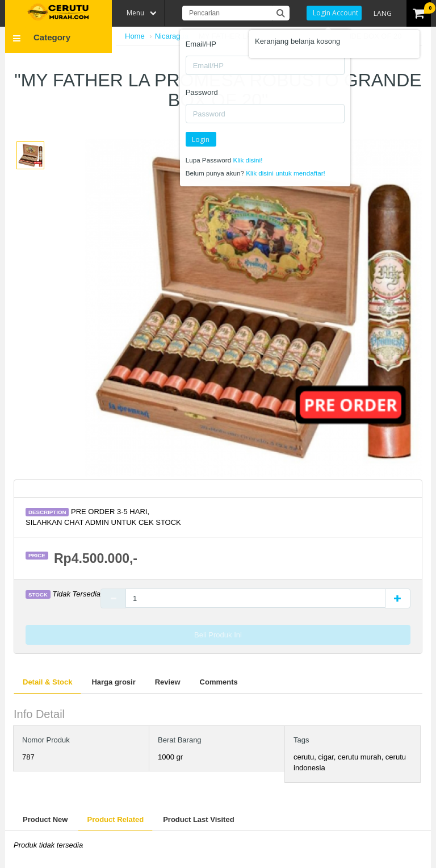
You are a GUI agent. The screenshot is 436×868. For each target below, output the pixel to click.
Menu (135, 13)
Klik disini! (248, 160)
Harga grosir (113, 682)
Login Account (336, 13)
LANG (383, 13)
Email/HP (201, 44)
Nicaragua (172, 36)
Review (168, 682)
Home (135, 36)
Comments (219, 682)
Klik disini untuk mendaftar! (286, 173)
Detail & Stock (47, 682)
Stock (38, 594)
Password (202, 92)
